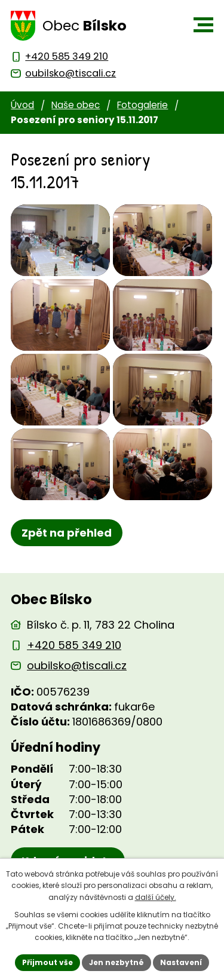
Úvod (22, 105)
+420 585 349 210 (74, 645)
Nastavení (181, 962)
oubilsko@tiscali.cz (77, 665)
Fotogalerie (142, 105)
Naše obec (76, 105)
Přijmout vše (47, 962)
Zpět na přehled (67, 533)
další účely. (156, 897)
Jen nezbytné (116, 962)
